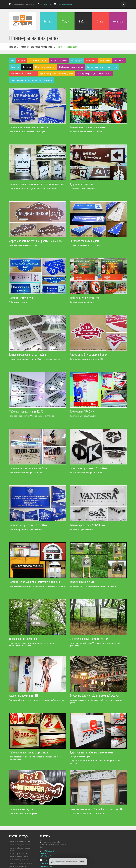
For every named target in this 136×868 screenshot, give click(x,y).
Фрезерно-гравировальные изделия (56, 73)
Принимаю (82, 862)
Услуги (66, 21)
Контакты (118, 21)
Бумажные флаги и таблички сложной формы (94, 695)
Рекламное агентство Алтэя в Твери (37, 47)
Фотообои (91, 60)
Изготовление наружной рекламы (20, 842)
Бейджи (22, 60)
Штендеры (119, 60)
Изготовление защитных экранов (19, 845)
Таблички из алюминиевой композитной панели (34, 582)
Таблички (27, 67)
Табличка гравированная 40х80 (26, 411)
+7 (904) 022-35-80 (45, 856)
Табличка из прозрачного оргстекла (28, 752)
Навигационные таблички (23, 639)
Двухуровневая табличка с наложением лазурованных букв (91, 754)
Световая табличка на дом (84, 241)
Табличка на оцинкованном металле (28, 127)
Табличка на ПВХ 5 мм (82, 411)
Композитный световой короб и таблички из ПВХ (97, 809)
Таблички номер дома (21, 298)
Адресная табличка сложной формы (89, 354)
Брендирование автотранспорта (102, 67)
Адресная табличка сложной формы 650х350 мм (36, 241)
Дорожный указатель (81, 184)
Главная (48, 21)
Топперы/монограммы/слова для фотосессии (32, 80)
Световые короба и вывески (18, 853)
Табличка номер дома (21, 809)
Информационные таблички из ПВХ (89, 639)
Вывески (15, 67)
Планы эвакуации (59, 60)
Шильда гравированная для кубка (27, 354)
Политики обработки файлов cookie (72, 862)
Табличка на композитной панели (88, 127)
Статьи (101, 21)
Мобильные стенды (38, 60)
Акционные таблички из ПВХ (25, 695)
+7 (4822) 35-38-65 (46, 5)
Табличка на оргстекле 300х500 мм (28, 525)
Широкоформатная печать (23, 73)
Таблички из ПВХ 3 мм (82, 582)
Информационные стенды (71, 67)
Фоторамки (105, 60)
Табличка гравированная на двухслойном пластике (37, 184)
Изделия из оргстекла (45, 67)
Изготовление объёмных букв (18, 857)
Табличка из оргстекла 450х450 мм (28, 468)
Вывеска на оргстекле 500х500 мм (89, 468)
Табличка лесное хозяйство (85, 298)
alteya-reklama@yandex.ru (65, 5)
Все (13, 60)
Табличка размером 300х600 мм (87, 525)
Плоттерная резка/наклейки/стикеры (94, 73)
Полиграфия (77, 60)
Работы (83, 21)
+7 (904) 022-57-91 (45, 853)
